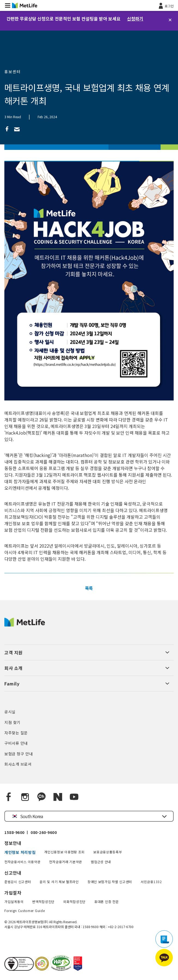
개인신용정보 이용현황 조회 (64, 852)
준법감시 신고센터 (18, 882)
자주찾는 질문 (16, 733)
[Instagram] (25, 797)
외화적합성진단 (74, 902)
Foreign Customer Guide (25, 911)
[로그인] (166, 5)
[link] (7, 129)
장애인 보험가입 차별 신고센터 (110, 882)
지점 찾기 (12, 722)
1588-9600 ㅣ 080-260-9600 (31, 832)
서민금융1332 (151, 882)
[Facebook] (9, 797)
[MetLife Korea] (25, 625)
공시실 (10, 712)
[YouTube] (74, 797)
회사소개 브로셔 (18, 764)
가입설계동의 (14, 902)
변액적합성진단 (43, 902)
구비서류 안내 (16, 743)
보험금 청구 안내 (19, 754)
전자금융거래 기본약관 (66, 862)
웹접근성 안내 (101, 862)
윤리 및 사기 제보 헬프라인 (59, 882)
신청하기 (135, 19)
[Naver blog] (58, 797)
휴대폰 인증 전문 (106, 902)
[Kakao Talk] (41, 797)
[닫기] (170, 20)
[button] (8, 5)
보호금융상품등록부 (108, 852)
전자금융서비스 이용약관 (22, 862)
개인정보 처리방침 (20, 852)
